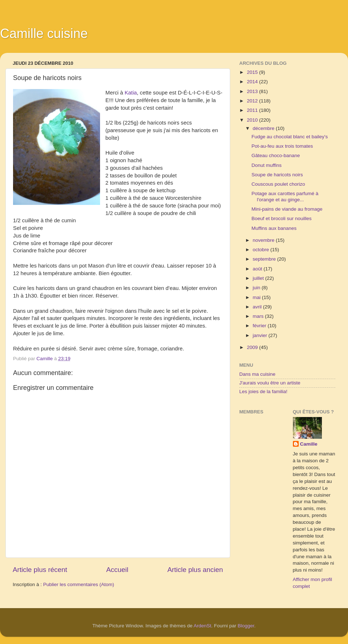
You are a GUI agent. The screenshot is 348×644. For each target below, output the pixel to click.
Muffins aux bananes (274, 228)
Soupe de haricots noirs (277, 175)
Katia (131, 93)
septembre (265, 259)
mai (257, 297)
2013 (253, 91)
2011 (253, 110)
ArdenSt (202, 626)
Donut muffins (267, 165)
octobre (262, 250)
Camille (309, 444)
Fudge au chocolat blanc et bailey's (290, 137)
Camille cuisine (44, 33)
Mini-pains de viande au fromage (287, 209)
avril (258, 307)
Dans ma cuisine (257, 374)
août (258, 269)
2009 (253, 347)
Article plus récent (40, 570)
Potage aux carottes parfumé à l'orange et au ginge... (285, 196)
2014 (253, 82)
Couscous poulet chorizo (278, 184)
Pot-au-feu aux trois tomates (282, 146)
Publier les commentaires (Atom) (79, 584)
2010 (253, 120)
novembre (264, 240)
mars (259, 316)
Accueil (117, 570)
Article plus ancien (195, 570)
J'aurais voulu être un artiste (270, 383)
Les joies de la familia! (263, 392)
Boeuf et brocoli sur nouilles (282, 218)
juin (257, 288)
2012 (253, 101)
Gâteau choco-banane (276, 155)
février (260, 326)
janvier (261, 335)
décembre (264, 128)
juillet (259, 278)
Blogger (246, 626)
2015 (253, 72)
